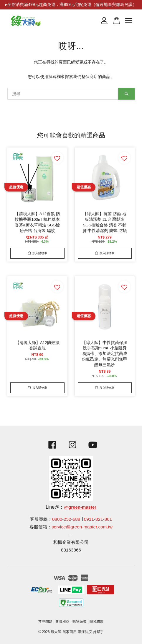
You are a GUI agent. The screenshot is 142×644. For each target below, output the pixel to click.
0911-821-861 (98, 519)
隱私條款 (97, 622)
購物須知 (80, 622)
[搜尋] (63, 94)
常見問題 (45, 622)
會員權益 (62, 622)
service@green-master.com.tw (82, 527)
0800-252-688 (66, 519)
